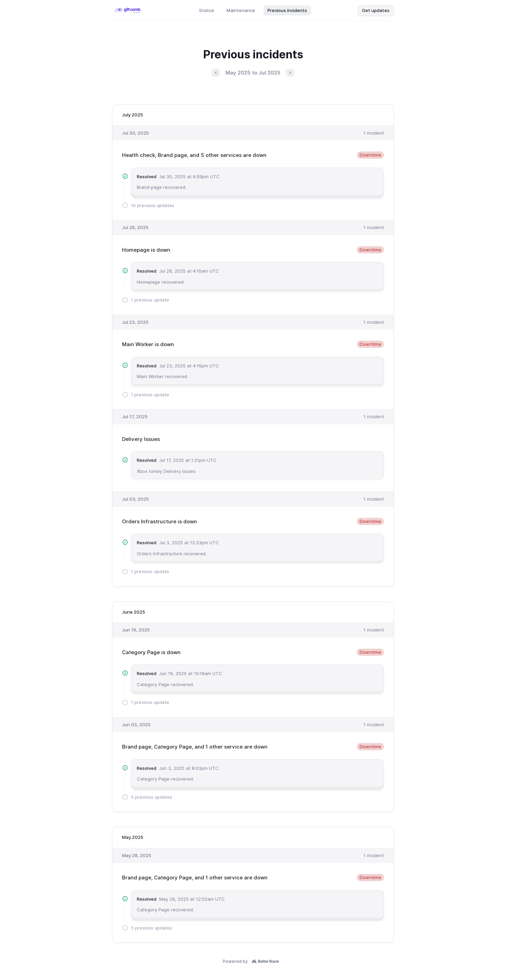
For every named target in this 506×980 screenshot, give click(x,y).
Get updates (376, 10)
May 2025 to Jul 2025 (253, 73)
